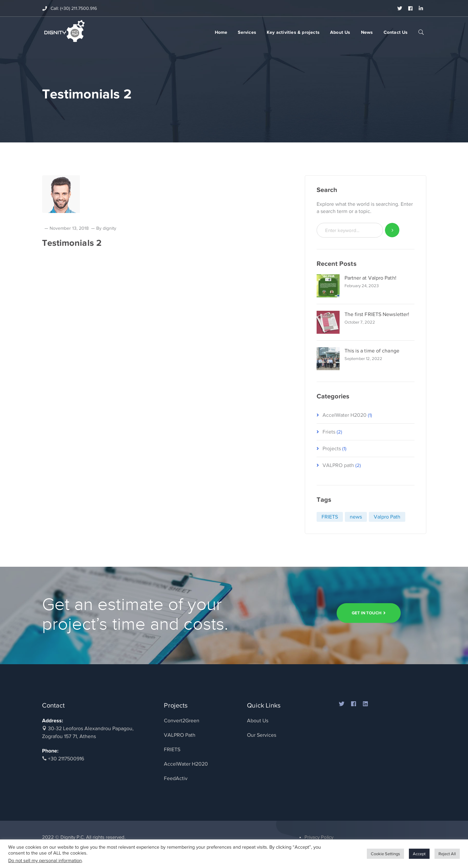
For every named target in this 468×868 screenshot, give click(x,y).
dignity (110, 228)
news (356, 517)
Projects (332, 449)
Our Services (262, 735)
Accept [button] (419, 854)
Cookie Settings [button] (385, 854)
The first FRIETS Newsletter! (377, 314)
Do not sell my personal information (45, 860)
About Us (258, 721)
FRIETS (330, 517)
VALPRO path (338, 465)
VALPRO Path (180, 735)
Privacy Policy (319, 837)
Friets (329, 432)
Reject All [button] (447, 854)
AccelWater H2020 (345, 415)
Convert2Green (182, 721)
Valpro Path (387, 517)
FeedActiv (176, 778)
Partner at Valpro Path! (370, 278)
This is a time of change (372, 351)
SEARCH (421, 32)
